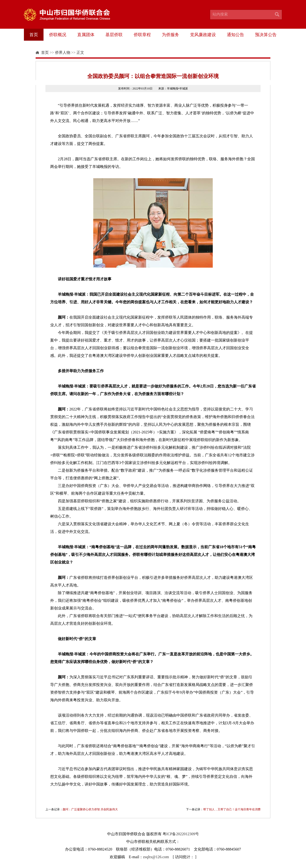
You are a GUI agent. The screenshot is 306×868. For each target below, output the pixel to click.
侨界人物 (63, 53)
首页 (34, 35)
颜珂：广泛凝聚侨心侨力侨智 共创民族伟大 (90, 809)
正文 (80, 53)
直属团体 (86, 35)
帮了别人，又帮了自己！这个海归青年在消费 (232, 809)
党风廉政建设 (203, 35)
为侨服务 (170, 35)
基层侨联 (114, 35)
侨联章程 (142, 35)
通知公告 (235, 35)
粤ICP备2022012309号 (181, 834)
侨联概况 (58, 35)
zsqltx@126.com (156, 857)
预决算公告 (266, 35)
